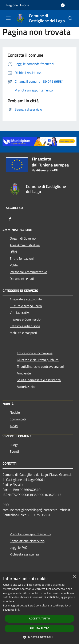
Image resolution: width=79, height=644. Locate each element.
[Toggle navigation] (8, 18)
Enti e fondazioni (22, 258)
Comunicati (18, 419)
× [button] (74, 577)
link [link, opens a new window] (17, 610)
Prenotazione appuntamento (30, 534)
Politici (15, 265)
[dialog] (39, 608)
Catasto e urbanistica (25, 326)
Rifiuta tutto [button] (39, 628)
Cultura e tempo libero (26, 306)
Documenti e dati (22, 279)
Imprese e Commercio (25, 319)
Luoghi (15, 445)
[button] (40, 637)
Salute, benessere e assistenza (39, 380)
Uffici (13, 252)
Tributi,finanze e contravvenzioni (40, 366)
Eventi (14, 451)
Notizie (15, 412)
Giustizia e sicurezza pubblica (38, 360)
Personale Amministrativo (28, 272)
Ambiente (24, 373)
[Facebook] (10, 219)
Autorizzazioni (27, 387)
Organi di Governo (23, 238)
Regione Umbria (18, 5)
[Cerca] (70, 18)
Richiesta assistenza (24, 554)
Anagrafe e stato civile (26, 299)
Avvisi (14, 426)
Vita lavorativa (20, 313)
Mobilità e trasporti (23, 333)
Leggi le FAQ (19, 548)
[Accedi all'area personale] (63, 5)
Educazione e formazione (35, 353)
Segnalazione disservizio (27, 541)
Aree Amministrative (25, 245)
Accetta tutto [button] (39, 619)
